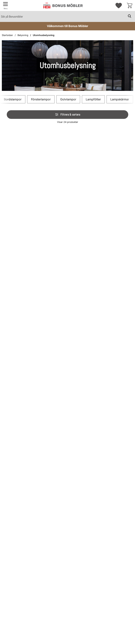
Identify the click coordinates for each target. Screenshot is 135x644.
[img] (27, 130)
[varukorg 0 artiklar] (130, 5)
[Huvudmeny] (5, 5)
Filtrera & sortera (67, 115)
